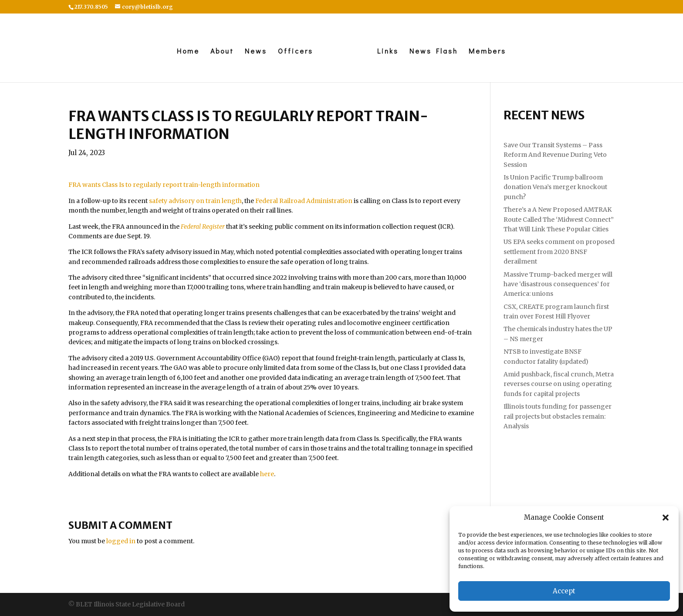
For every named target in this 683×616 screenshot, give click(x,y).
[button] (666, 518)
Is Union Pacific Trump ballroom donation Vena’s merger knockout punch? (555, 187)
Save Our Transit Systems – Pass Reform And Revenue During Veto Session (555, 155)
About (222, 52)
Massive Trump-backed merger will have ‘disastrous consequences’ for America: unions (558, 284)
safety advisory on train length (195, 201)
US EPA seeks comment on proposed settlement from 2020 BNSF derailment (559, 252)
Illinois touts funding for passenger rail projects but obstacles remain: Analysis (558, 416)
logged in (121, 541)
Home (188, 52)
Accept (564, 591)
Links (388, 52)
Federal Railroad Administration (304, 201)
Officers (296, 52)
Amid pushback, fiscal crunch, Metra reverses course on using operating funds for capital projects (559, 384)
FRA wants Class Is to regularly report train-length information (164, 185)
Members (487, 52)
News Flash (434, 52)
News (256, 52)
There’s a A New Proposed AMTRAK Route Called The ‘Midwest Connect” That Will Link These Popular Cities (559, 219)
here (267, 474)
